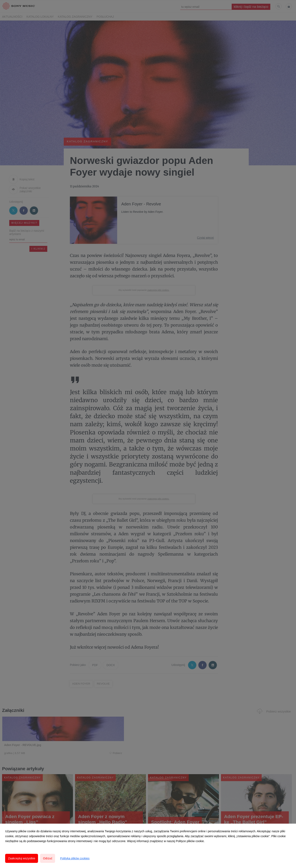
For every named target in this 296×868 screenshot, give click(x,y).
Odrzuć (48, 858)
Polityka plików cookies (75, 858)
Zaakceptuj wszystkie (22, 858)
